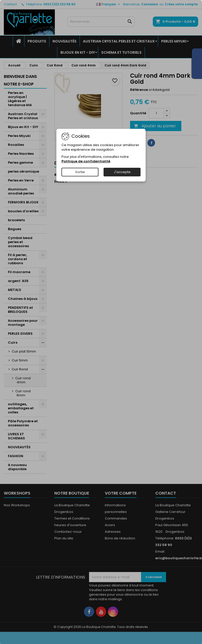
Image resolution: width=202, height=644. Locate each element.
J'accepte (122, 172)
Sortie (80, 172)
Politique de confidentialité (86, 161)
